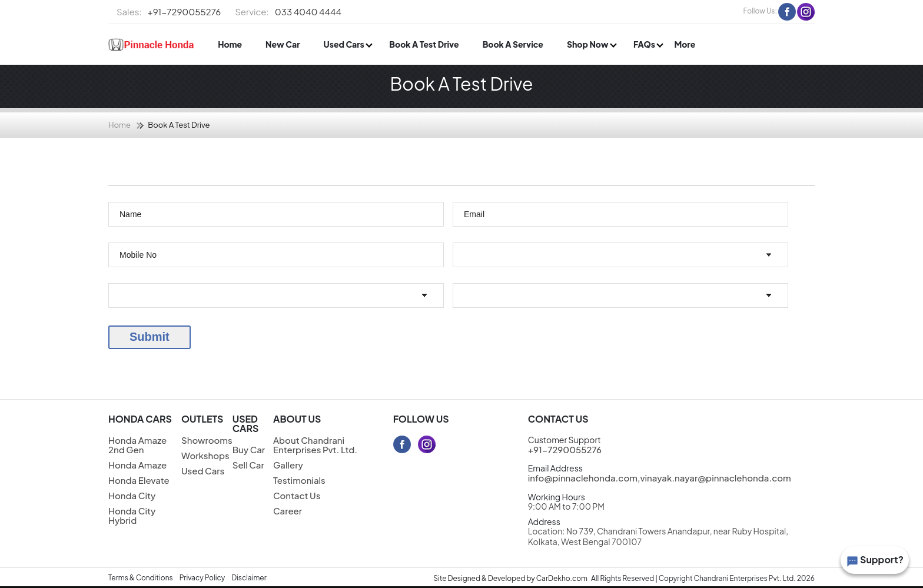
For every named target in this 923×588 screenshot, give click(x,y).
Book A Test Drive (424, 44)
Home (230, 44)
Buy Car (249, 449)
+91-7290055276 (169, 12)
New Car (283, 44)
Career (288, 511)
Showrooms (207, 440)
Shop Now (588, 44)
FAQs (645, 44)
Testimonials (299, 480)
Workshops (205, 455)
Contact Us (297, 495)
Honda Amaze (137, 465)
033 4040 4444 (288, 12)
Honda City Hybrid (132, 515)
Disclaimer (249, 578)
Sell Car (248, 465)
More (685, 44)
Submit (150, 337)
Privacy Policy (202, 578)
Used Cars (345, 44)
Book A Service (513, 44)
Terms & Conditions (141, 578)
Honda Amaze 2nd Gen (137, 445)
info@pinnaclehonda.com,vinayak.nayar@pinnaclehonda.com (660, 478)
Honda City (132, 495)
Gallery (288, 465)
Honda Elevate (139, 480)
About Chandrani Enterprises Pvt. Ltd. (315, 445)
